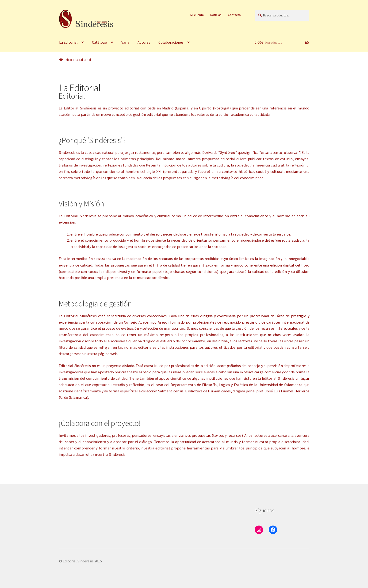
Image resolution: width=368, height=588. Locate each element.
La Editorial (68, 42)
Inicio (68, 60)
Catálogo (100, 42)
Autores (144, 42)
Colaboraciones (171, 42)
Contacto (234, 15)
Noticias (216, 15)
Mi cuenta (197, 15)
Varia (125, 42)
